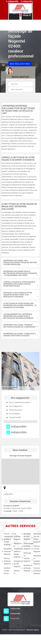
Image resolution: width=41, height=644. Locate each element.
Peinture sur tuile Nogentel (35, 549)
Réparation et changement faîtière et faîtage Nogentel (16, 550)
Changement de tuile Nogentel (16, 564)
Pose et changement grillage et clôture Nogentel (6, 539)
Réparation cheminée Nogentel (6, 551)
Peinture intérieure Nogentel (6, 561)
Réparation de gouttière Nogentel (35, 560)
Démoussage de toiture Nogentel (25, 546)
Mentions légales (33, 630)
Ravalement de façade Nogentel (25, 568)
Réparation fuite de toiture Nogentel (35, 538)
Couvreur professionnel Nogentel (35, 571)
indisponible (12, 1)
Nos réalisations (20, 64)
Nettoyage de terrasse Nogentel (25, 557)
